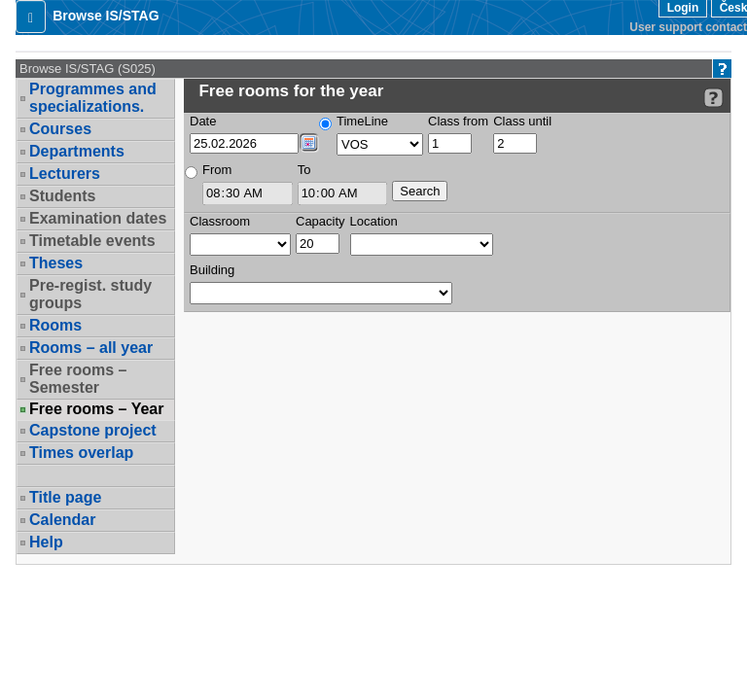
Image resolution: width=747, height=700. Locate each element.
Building (212, 270)
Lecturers (65, 174)
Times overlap (81, 453)
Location (374, 221)
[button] (31, 17)
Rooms (55, 325)
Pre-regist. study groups (90, 294)
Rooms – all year (91, 348)
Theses (56, 263)
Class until (522, 121)
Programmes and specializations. (93, 98)
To (304, 170)
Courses (60, 129)
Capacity (320, 221)
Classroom (220, 221)
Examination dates (98, 218)
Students (62, 196)
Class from (458, 121)
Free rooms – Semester (78, 379)
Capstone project (93, 430)
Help (46, 542)
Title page (65, 497)
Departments (77, 151)
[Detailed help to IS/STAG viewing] (713, 98)
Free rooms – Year (96, 409)
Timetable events (92, 241)
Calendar (62, 520)
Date (203, 121)
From (217, 170)
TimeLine (362, 121)
